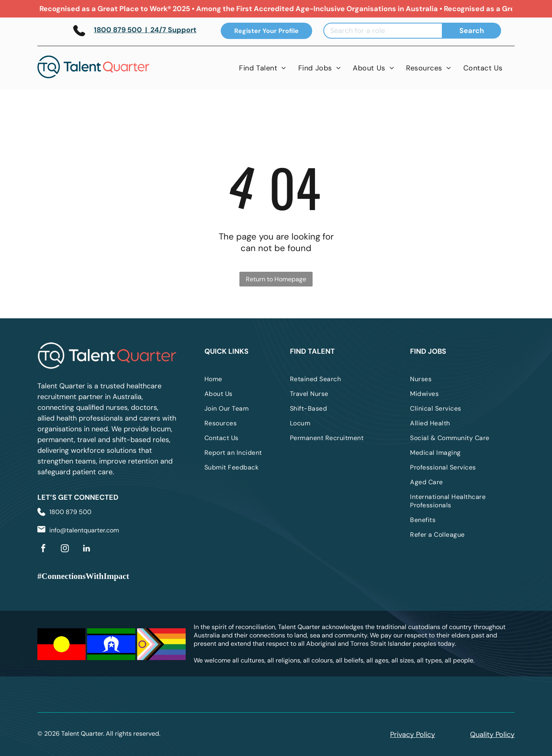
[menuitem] (263, 68)
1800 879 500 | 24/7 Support (145, 30)
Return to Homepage (276, 279)
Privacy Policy (413, 735)
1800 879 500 (70, 512)
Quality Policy (492, 735)
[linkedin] (86, 549)
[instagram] (65, 549)
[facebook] (43, 549)
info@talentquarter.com (84, 530)
